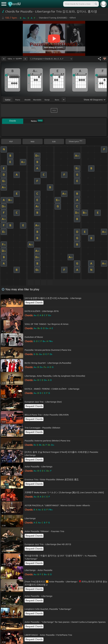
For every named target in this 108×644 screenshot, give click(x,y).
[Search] (96, 4)
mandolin (37, 100)
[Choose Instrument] (64, 100)
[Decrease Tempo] (4, 59)
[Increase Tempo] (25, 59)
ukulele (27, 100)
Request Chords (34, 303)
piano (18, 100)
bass (57, 100)
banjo (47, 100)
